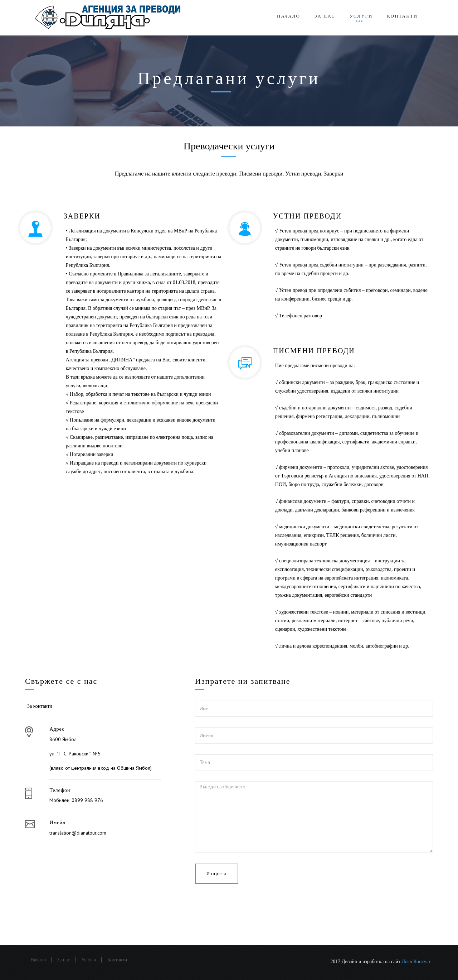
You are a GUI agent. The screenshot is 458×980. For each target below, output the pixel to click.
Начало (289, 16)
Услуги (361, 16)
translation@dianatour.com (78, 833)
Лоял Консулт (416, 962)
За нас (325, 16)
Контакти (402, 16)
